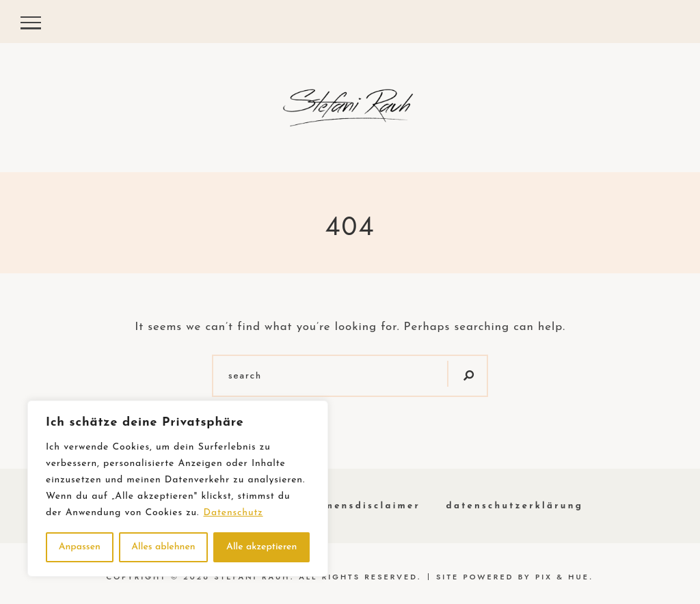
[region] (178, 489)
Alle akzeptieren (261, 547)
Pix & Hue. (565, 577)
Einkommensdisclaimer (351, 506)
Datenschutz (233, 513)
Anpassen (80, 547)
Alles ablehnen (163, 547)
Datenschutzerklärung (515, 506)
